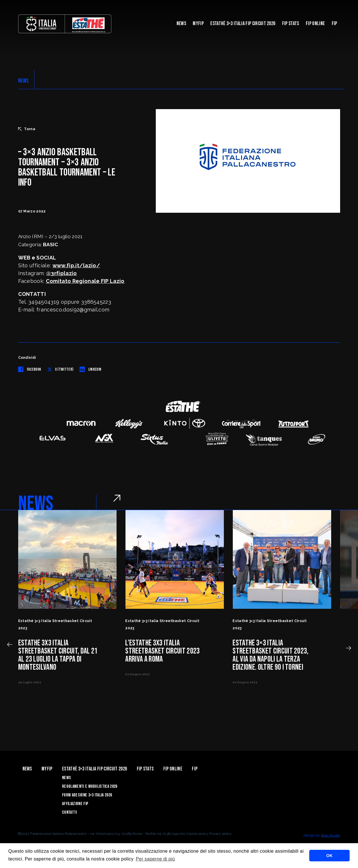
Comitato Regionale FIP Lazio (85, 281)
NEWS (24, 81)
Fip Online (315, 24)
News (181, 24)
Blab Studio (331, 835)
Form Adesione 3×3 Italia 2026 (87, 795)
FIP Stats (291, 24)
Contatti (70, 812)
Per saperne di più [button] (155, 859)
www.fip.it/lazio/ (76, 265)
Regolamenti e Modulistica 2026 (90, 786)
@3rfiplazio (62, 273)
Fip (334, 24)
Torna (27, 129)
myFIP (198, 24)
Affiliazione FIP (75, 804)
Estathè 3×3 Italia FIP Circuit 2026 (243, 24)
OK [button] (329, 856)
